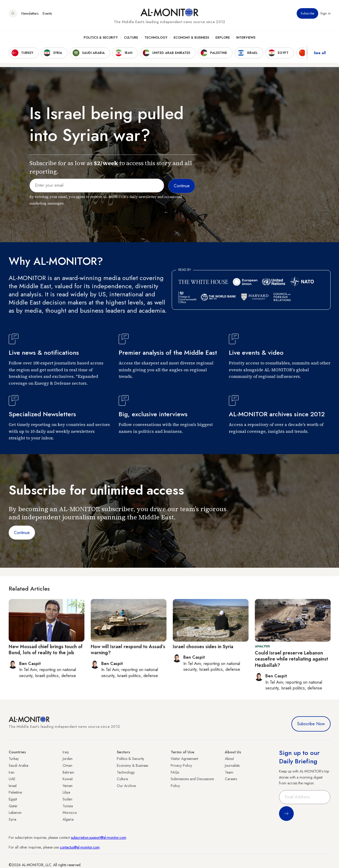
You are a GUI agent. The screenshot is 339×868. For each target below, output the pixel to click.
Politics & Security (101, 40)
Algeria (68, 819)
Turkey (14, 759)
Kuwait (68, 779)
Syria (12, 819)
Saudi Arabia (19, 765)
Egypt (13, 799)
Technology (156, 40)
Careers (231, 779)
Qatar (13, 806)
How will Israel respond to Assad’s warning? (128, 650)
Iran (12, 772)
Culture (131, 40)
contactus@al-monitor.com (80, 847)
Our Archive (126, 786)
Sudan (67, 799)
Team (229, 772)
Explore (223, 40)
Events (47, 16)
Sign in (325, 16)
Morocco (70, 813)
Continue (22, 533)
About (229, 759)
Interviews (246, 40)
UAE (12, 779)
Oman (67, 765)
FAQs (175, 772)
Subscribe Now (311, 724)
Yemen (68, 786)
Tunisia (68, 806)
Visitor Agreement (184, 759)
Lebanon (15, 813)
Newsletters (30, 16)
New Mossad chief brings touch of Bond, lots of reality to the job (46, 650)
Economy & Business (191, 40)
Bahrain (68, 772)
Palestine (15, 792)
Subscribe (307, 16)
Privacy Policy (181, 765)
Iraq (66, 752)
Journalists (232, 765)
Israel (13, 786)
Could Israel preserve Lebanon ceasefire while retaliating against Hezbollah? (291, 659)
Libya (66, 792)
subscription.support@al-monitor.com (99, 837)
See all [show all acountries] (320, 55)
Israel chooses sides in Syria (203, 647)
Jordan (68, 759)
